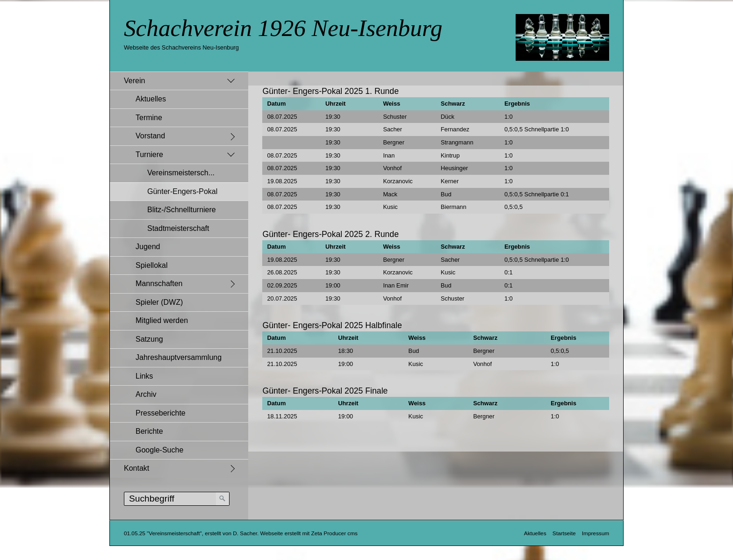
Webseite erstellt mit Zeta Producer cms (309, 533)
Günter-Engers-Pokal (182, 191)
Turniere (149, 154)
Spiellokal (151, 265)
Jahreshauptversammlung (179, 357)
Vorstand (150, 136)
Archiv (146, 394)
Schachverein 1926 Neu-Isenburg (283, 28)
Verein (134, 81)
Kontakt (137, 468)
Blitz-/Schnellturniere (182, 210)
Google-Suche (159, 450)
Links (144, 376)
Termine (149, 118)
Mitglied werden (162, 320)
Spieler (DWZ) (159, 302)
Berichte (149, 431)
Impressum (596, 533)
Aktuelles (151, 99)
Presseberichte (161, 413)
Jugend (148, 247)
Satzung (149, 339)
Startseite (564, 533)
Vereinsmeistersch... (181, 173)
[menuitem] (179, 265)
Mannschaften (159, 284)
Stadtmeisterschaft (178, 228)
